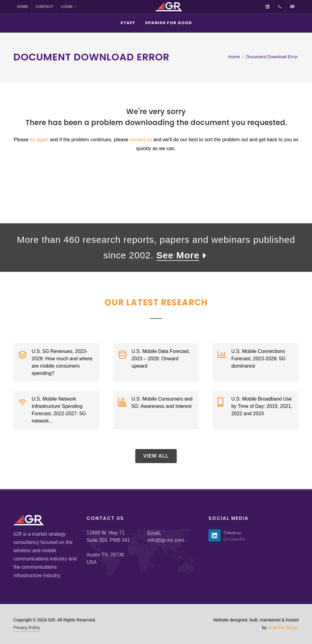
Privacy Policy (27, 628)
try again (39, 140)
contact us (141, 140)
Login (69, 7)
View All (156, 456)
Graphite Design (283, 628)
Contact (44, 7)
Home (23, 7)
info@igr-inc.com (166, 540)
